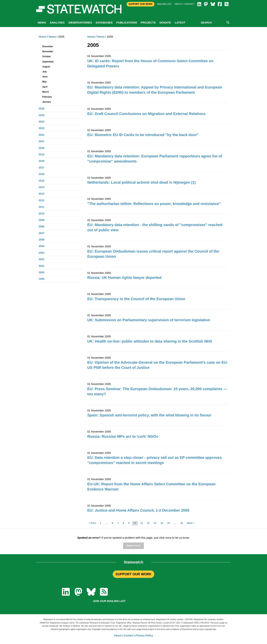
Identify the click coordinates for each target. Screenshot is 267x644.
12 (148, 523)
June (45, 77)
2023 (41, 128)
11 (142, 523)
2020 (41, 148)
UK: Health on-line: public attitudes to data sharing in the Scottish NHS (150, 341)
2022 (41, 135)
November (48, 51)
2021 (41, 141)
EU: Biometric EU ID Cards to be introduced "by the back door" (143, 135)
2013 (41, 194)
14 (162, 523)
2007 (41, 233)
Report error (133, 546)
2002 (41, 259)
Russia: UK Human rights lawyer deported (124, 278)
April (45, 87)
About (118, 635)
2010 (41, 213)
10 (135, 523)
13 (155, 523)
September (48, 62)
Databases (104, 22)
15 (169, 523)
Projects (148, 22)
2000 (41, 272)
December (48, 46)
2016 (41, 174)
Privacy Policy (144, 635)
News (42, 22)
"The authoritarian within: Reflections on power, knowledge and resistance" (154, 204)
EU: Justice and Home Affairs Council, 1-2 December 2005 (138, 510)
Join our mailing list (109, 601)
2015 (41, 181)
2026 (41, 109)
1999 (41, 279)
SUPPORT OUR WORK (133, 574)
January (47, 102)
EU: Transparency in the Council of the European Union (136, 299)
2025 (41, 115)
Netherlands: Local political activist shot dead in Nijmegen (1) (142, 182)
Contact (128, 635)
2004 (41, 246)
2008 (41, 226)
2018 (41, 161)
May (44, 82)
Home (91, 37)
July (44, 72)
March (46, 92)
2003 (41, 253)
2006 (41, 240)
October (47, 56)
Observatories (80, 22)
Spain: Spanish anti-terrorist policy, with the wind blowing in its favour (149, 415)
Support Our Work (140, 4)
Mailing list (164, 4)
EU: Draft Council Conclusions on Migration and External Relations (146, 114)
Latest (180, 22)
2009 (41, 220)
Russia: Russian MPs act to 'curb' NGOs (123, 436)
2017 (41, 168)
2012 (41, 200)
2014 (41, 187)
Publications (127, 22)
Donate (165, 22)
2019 (41, 154)
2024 (41, 122)
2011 (41, 207)
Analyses (57, 22)
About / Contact (184, 4)
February (47, 97)
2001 (41, 266)
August (46, 67)
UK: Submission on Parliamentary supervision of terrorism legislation (149, 320)
